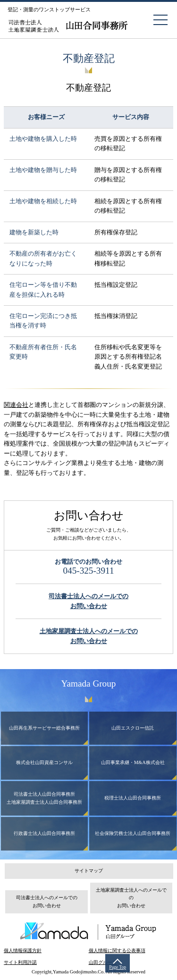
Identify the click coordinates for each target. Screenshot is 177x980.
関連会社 (16, 405)
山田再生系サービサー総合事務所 (44, 728)
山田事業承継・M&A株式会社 (133, 762)
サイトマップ (89, 871)
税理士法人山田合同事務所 (133, 798)
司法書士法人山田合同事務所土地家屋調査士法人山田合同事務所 (44, 798)
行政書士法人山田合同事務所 (44, 833)
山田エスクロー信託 (133, 728)
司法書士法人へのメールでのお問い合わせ (47, 902)
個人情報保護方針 (23, 950)
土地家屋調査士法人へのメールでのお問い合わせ (131, 898)
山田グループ (103, 962)
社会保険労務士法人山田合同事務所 (133, 833)
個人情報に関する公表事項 (117, 950)
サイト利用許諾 (20, 962)
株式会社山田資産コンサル (44, 762)
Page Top (118, 967)
